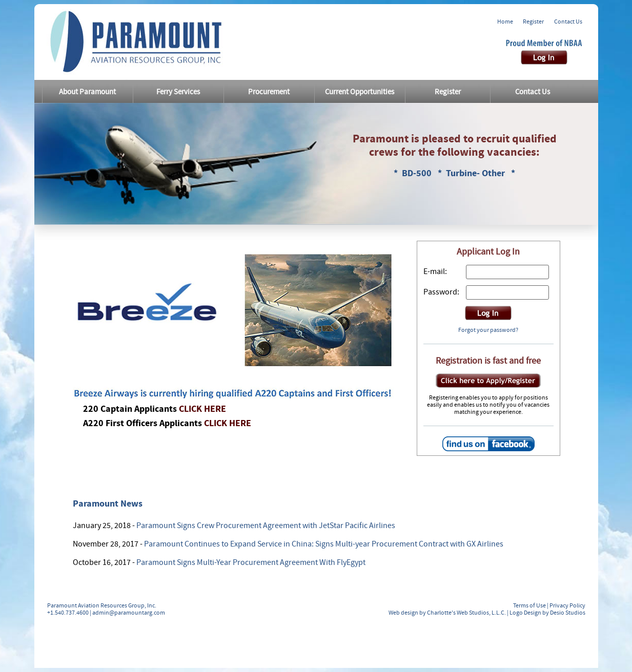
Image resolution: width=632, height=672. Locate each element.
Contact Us (568, 22)
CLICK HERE (202, 409)
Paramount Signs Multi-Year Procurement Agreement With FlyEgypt (251, 562)
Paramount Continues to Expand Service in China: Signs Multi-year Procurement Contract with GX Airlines (324, 544)
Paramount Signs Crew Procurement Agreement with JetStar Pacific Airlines (266, 526)
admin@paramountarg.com (129, 613)
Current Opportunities (360, 92)
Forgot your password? (488, 330)
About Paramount (87, 92)
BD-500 (418, 173)
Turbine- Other (476, 173)
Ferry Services (178, 92)
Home (505, 22)
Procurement (269, 92)
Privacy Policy (567, 605)
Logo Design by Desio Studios (547, 613)
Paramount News (108, 504)
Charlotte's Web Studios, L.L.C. (466, 613)
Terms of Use (529, 605)
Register (533, 22)
